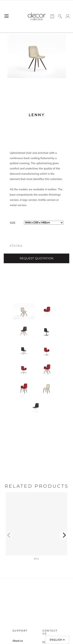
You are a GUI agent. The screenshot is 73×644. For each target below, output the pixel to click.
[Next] (64, 535)
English (57, 640)
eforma (16, 246)
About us (18, 641)
